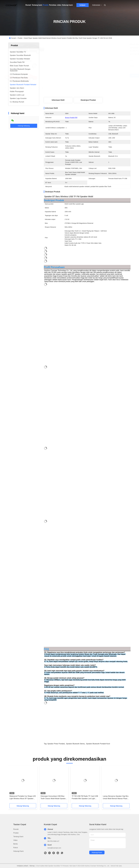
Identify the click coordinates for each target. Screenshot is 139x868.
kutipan (82, 5)
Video (15, 840)
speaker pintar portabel (56, 744)
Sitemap (32, 866)
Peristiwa (53, 5)
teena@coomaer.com (54, 848)
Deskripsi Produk (88, 100)
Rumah (28, 5)
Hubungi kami (67, 5)
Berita (15, 844)
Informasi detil (58, 100)
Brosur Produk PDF (71, 118)
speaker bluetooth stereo (75, 744)
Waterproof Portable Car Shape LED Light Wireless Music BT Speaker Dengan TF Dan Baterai (23, 798)
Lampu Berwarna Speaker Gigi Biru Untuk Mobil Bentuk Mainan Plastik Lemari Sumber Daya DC (116, 798)
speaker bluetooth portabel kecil (98, 744)
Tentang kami (37, 5)
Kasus (16, 848)
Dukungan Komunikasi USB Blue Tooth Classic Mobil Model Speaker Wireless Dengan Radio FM (53, 798)
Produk (46, 5)
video (59, 5)
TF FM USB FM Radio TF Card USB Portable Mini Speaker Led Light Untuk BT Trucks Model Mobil (85, 798)
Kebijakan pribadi (22, 866)
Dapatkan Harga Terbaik (99, 76)
